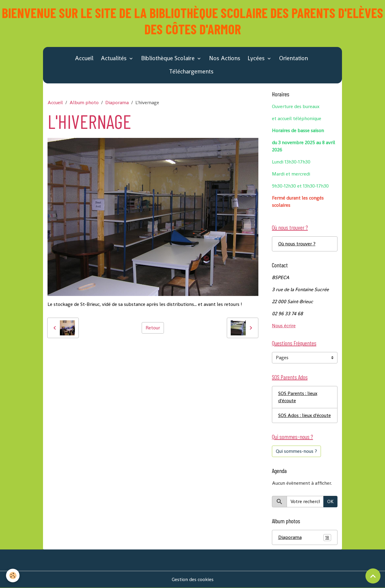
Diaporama (117, 103)
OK (330, 501)
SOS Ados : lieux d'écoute (305, 415)
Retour (153, 328)
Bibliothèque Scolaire (169, 58)
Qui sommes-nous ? (296, 451)
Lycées (257, 58)
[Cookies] (13, 576)
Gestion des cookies (193, 579)
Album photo (84, 103)
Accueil (84, 58)
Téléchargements (191, 72)
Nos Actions (225, 58)
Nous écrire (284, 326)
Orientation (294, 58)
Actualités (114, 58)
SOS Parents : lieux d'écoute (298, 397)
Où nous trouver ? (297, 244)
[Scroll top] (373, 576)
